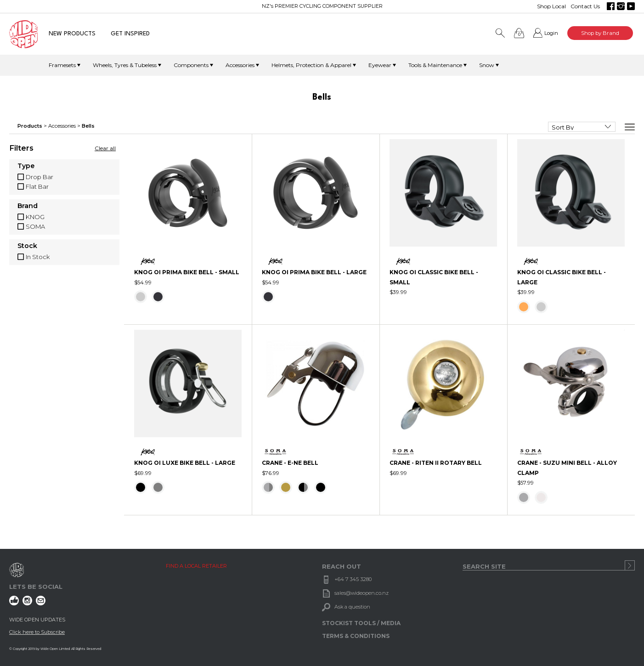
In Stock (38, 257)
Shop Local (551, 6)
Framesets (62, 65)
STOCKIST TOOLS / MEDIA (361, 623)
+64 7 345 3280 (353, 579)
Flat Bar (37, 186)
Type (26, 166)
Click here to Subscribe (37, 632)
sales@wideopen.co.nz (362, 593)
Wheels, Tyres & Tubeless (125, 65)
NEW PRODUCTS (72, 34)
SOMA (35, 226)
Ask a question (352, 607)
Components (191, 65)
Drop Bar (40, 177)
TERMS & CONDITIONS (356, 636)
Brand (28, 206)
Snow (487, 65)
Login (551, 33)
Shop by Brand (600, 33)
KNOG (35, 217)
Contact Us (585, 6)
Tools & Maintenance (435, 65)
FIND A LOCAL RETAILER (196, 566)
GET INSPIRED (130, 34)
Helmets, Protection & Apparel (311, 65)
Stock (27, 246)
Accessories (240, 65)
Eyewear (380, 65)
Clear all (105, 148)
